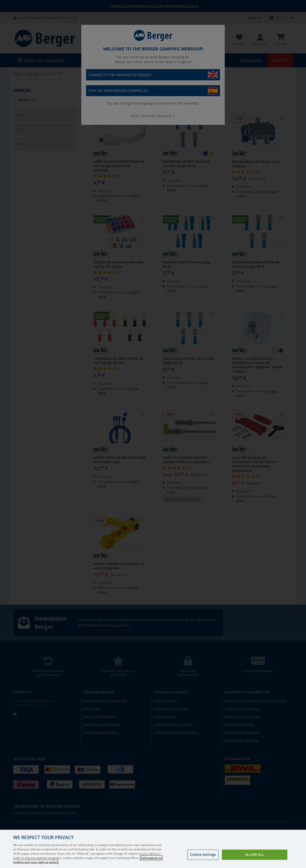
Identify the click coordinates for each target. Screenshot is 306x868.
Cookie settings (203, 854)
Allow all (254, 854)
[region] (153, 849)
